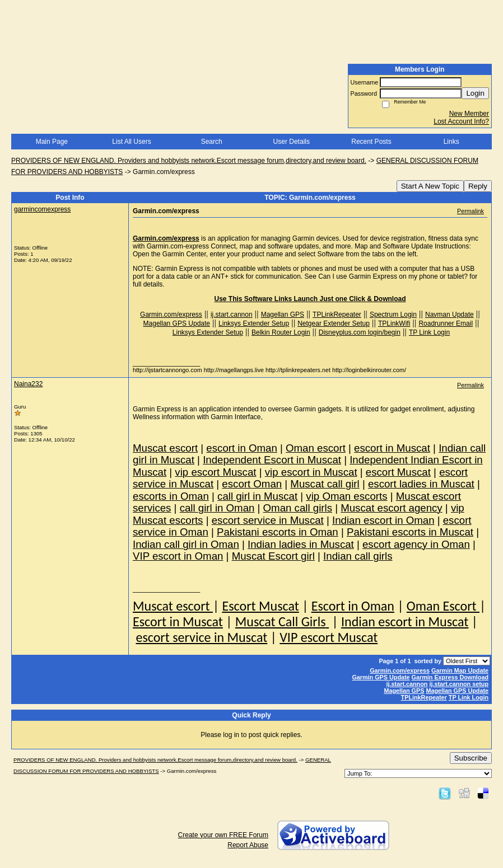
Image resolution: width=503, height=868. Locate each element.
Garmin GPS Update (381, 677)
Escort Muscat (260, 606)
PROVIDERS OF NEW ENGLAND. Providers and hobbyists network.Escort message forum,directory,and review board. (189, 161)
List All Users (131, 142)
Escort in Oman (353, 606)
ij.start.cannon (232, 315)
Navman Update (450, 315)
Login (475, 93)
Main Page (52, 142)
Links (451, 142)
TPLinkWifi (394, 323)
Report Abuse (248, 845)
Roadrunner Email (446, 323)
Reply (478, 186)
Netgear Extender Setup (334, 323)
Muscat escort (173, 606)
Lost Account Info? (461, 121)
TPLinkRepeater (337, 315)
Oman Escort (443, 606)
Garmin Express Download (450, 677)
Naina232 (28, 384)
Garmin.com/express (166, 238)
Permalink (471, 211)
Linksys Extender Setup (254, 323)
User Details (292, 142)
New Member (469, 114)
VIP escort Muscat (329, 637)
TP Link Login (429, 332)
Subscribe (471, 758)
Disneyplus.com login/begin (360, 332)
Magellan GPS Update (177, 323)
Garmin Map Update (460, 670)
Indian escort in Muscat (405, 621)
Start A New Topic (430, 186)
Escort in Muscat (178, 621)
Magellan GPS (283, 315)
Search (212, 142)
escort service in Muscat (201, 637)
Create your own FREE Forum (223, 835)
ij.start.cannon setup (459, 684)
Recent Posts (371, 142)
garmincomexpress (42, 209)
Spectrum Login (393, 315)
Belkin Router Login (281, 332)
